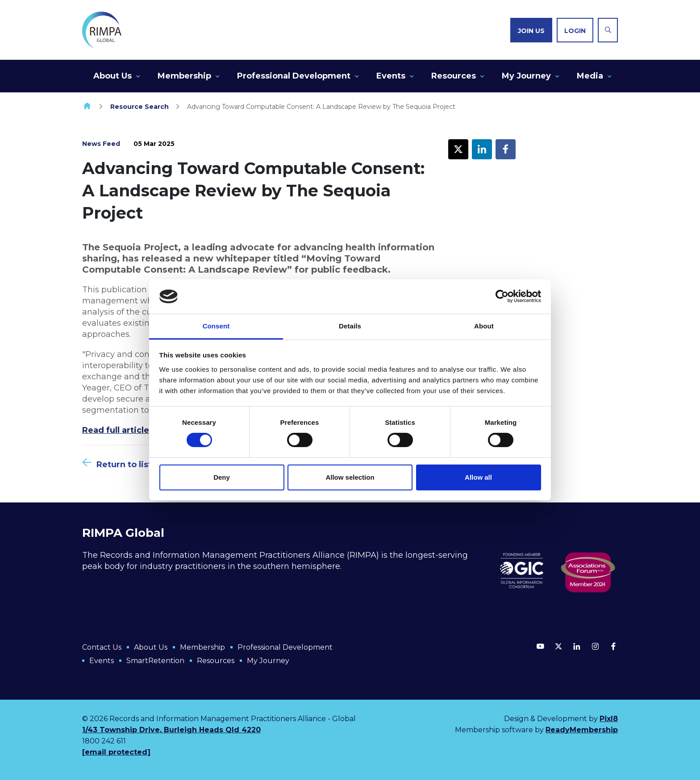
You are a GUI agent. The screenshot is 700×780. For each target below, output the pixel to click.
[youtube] (540, 646)
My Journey (526, 76)
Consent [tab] (216, 326)
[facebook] (613, 646)
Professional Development (294, 76)
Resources (454, 76)
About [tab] (484, 326)
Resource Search (140, 107)
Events (391, 76)
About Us (112, 76)
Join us (531, 31)
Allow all (478, 477)
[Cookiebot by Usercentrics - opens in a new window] (502, 296)
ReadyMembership (582, 730)
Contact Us (102, 647)
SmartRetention (155, 661)
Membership (184, 76)
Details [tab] (350, 326)
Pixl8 (609, 719)
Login (575, 31)
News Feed (101, 144)
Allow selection (350, 477)
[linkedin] (577, 646)
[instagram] (595, 646)
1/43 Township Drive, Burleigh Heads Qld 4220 (171, 730)
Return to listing (131, 465)
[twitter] (558, 646)
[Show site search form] (608, 30)
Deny (222, 477)
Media (590, 76)
